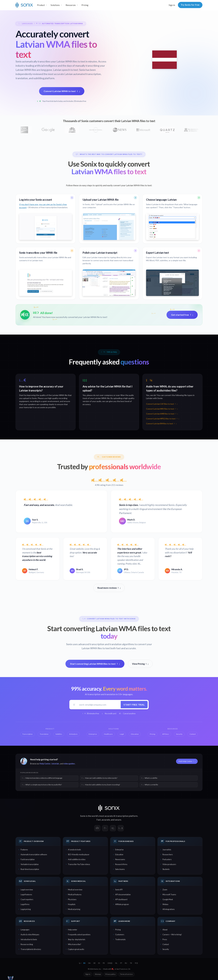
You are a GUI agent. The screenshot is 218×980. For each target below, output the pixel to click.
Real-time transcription (30, 869)
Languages (25, 930)
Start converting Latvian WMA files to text (95, 664)
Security (166, 949)
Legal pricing (26, 909)
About (165, 930)
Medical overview (75, 890)
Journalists (167, 850)
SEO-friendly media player (79, 854)
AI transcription (121, 816)
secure (118, 820)
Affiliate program (122, 904)
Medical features (75, 894)
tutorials (55, 764)
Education (119, 854)
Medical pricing (74, 909)
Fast (99, 820)
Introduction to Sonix (29, 939)
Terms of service (126, 974)
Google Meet (168, 899)
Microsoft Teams (169, 894)
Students (166, 869)
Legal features (26, 894)
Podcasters (167, 859)
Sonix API (119, 890)
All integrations (169, 909)
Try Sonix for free (190, 5)
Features (24, 850)
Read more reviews (109, 588)
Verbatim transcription (30, 864)
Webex (165, 904)
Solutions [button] (55, 5)
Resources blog (27, 944)
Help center (73, 930)
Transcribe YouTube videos (79, 864)
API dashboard (121, 899)
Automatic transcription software (34, 854)
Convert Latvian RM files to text (161, 424)
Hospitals (72, 904)
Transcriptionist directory (31, 949)
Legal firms (25, 904)
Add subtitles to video (77, 859)
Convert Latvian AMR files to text (162, 414)
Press (165, 939)
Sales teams (120, 869)
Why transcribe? (75, 944)
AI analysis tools (74, 850)
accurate (106, 820)
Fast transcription (28, 859)
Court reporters (27, 899)
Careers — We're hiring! (172, 934)
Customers (120, 934)
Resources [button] (71, 5)
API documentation (123, 894)
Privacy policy (110, 974)
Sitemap (98, 974)
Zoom (165, 890)
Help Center (45, 764)
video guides (69, 764)
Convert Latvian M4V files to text (162, 409)
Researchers (168, 854)
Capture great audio (76, 949)
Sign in (172, 5)
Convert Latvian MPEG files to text (162, 419)
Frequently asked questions (79, 934)
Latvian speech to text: (66, 70)
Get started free (182, 315)
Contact (166, 944)
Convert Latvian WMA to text (62, 91)
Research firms (121, 864)
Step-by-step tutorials (77, 939)
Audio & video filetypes (30, 934)
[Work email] (99, 705)
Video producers (169, 864)
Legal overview (27, 890)
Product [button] (41, 5)
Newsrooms (120, 859)
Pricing (85, 5)
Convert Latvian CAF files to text (162, 404)
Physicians (72, 899)
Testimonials (120, 939)
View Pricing (140, 664)
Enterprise (119, 850)
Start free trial (134, 705)
